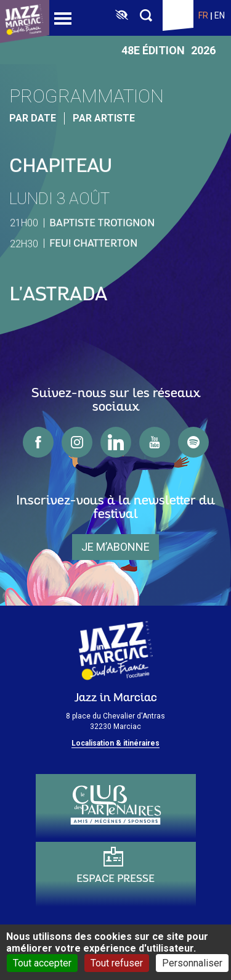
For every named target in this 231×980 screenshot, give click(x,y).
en (220, 15)
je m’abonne (115, 547)
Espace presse (115, 879)
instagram (77, 442)
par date (33, 118)
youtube (155, 442)
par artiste (104, 118)
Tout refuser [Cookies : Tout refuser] (117, 963)
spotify (193, 442)
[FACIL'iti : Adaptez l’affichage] (122, 15)
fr (203, 15)
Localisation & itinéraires (115, 743)
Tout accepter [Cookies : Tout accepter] (42, 963)
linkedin (116, 442)
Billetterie (178, 15)
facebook (38, 442)
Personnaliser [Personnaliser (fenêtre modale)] (192, 963)
